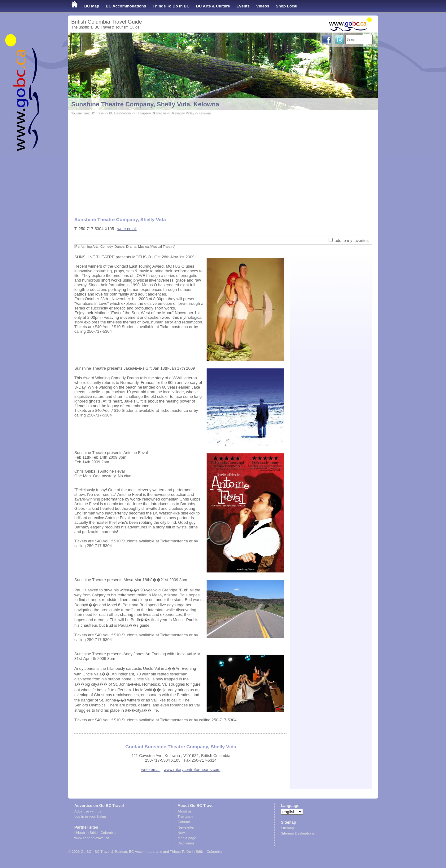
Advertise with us (88, 811)
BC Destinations (120, 113)
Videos (263, 6)
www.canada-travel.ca (92, 838)
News (182, 833)
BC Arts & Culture (213, 6)
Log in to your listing (90, 817)
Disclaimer (186, 843)
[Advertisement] (223, 163)
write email (127, 229)
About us (184, 811)
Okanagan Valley (182, 113)
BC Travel (98, 113)
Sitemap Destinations (298, 833)
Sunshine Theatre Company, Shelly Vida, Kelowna (145, 104)
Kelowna (205, 113)
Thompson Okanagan (151, 113)
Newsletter (186, 827)
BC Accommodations (126, 6)
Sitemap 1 (289, 828)
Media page (187, 838)
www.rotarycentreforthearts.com (192, 770)
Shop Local (286, 6)
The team (185, 817)
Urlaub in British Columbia (95, 833)
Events (243, 6)
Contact (184, 822)
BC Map (92, 6)
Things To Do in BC (171, 6)
